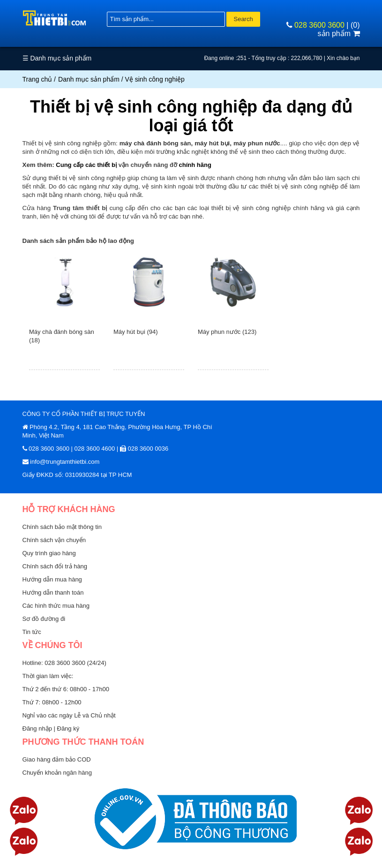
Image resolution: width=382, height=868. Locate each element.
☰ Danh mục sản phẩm (57, 58)
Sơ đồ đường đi (44, 619)
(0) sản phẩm (339, 29)
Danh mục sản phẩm (89, 79)
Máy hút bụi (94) (136, 332)
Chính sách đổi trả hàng (55, 566)
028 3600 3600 (319, 25)
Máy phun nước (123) (227, 332)
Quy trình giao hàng (49, 553)
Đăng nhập (38, 728)
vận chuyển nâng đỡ (148, 165)
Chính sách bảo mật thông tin (62, 527)
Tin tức (32, 632)
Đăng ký (68, 728)
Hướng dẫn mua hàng (52, 579)
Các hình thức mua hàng (56, 606)
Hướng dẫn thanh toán (53, 593)
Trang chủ (37, 79)
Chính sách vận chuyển (54, 540)
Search (243, 19)
